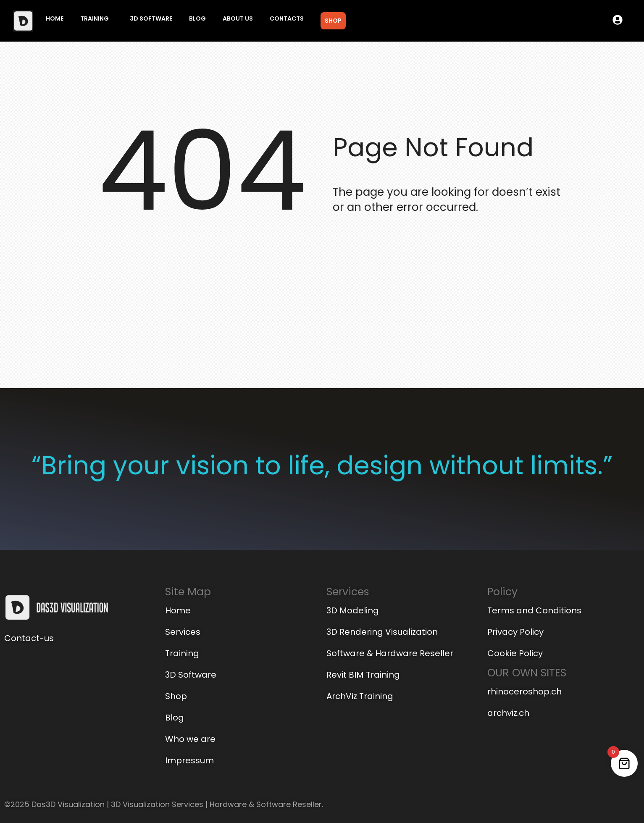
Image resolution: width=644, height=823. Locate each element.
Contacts (287, 18)
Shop (333, 21)
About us (238, 18)
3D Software (151, 18)
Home (55, 18)
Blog (197, 18)
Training (95, 18)
